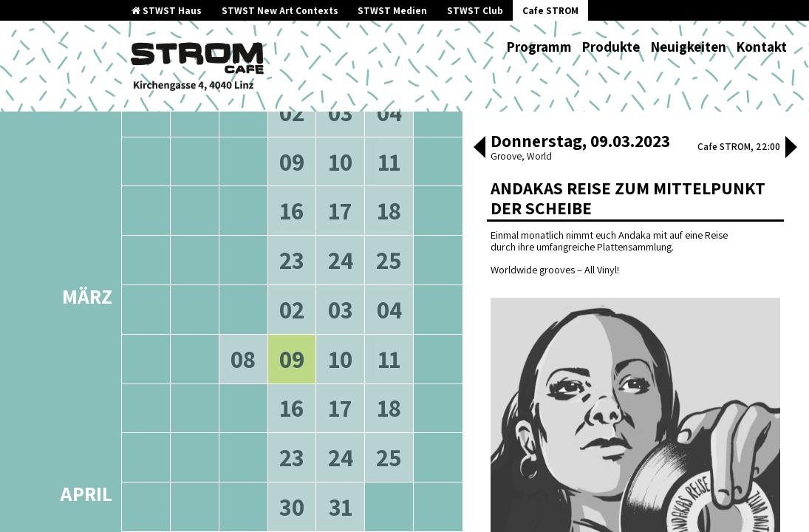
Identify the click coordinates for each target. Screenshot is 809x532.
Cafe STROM (550, 11)
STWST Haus (167, 11)
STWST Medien (392, 11)
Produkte (611, 47)
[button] (479, 149)
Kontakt (761, 47)
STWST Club (475, 11)
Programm (539, 47)
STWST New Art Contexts (280, 11)
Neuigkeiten (688, 47)
